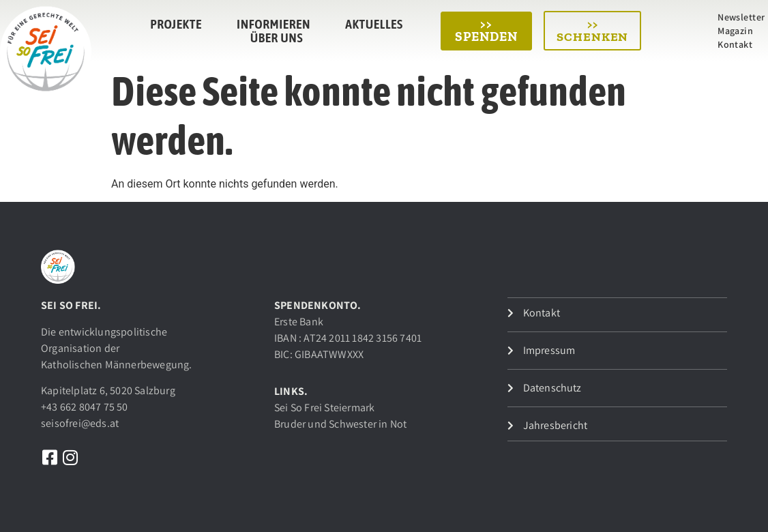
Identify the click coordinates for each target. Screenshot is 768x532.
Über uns (277, 38)
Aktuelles (374, 24)
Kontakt (735, 44)
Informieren (274, 24)
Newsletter (741, 17)
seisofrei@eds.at (80, 423)
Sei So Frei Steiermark (324, 408)
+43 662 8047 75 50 (85, 407)
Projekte (176, 24)
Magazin (735, 31)
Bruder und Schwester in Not (340, 424)
